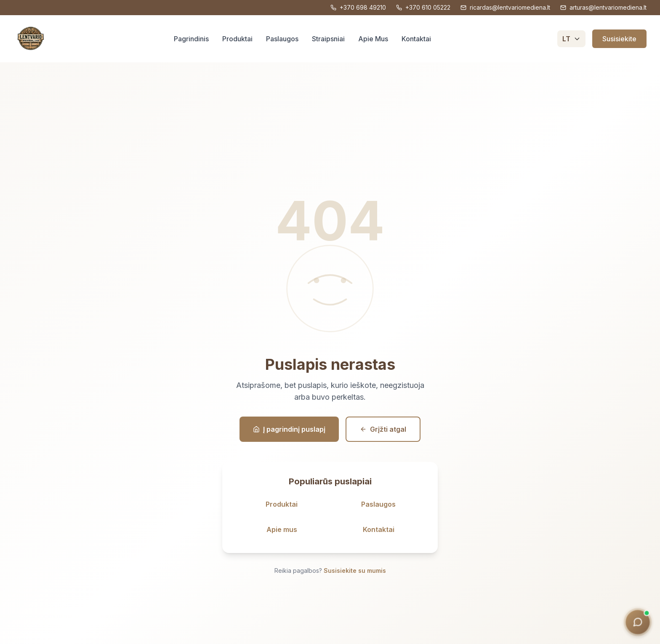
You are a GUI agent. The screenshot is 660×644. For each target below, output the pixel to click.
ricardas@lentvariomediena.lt (505, 7)
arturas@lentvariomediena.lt (603, 7)
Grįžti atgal (383, 429)
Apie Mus (373, 39)
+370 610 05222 (423, 7)
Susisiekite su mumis (355, 571)
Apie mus (282, 529)
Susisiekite (619, 39)
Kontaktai (416, 39)
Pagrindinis (191, 39)
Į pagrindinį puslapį (289, 429)
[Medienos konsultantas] (636, 622)
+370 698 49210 (358, 7)
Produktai (237, 39)
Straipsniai (328, 39)
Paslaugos (282, 39)
